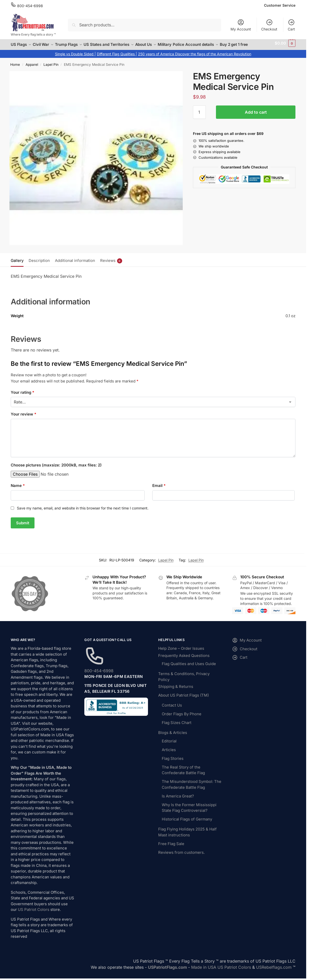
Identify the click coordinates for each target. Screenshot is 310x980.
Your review (24, 419)
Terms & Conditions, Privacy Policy (184, 681)
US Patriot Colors (34, 914)
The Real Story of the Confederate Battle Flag (183, 775)
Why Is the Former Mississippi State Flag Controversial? (189, 813)
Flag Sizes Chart (177, 727)
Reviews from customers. (181, 857)
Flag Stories (173, 763)
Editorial (169, 746)
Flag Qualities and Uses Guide (189, 669)
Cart (291, 25)
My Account (241, 25)
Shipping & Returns (176, 691)
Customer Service (280, 5)
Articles (169, 755)
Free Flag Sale (171, 849)
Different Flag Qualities (116, 59)
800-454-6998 (30, 6)
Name (18, 490)
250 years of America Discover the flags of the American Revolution (195, 59)
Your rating (22, 397)
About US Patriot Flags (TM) (183, 700)
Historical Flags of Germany (187, 824)
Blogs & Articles (173, 737)
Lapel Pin (51, 69)
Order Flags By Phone (182, 719)
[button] (285, 47)
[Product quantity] (199, 117)
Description (39, 265)
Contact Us (172, 710)
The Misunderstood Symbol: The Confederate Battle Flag (192, 789)
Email (159, 490)
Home (15, 69)
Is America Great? (178, 801)
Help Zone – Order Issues (181, 653)
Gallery (17, 265)
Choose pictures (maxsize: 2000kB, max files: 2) (56, 470)
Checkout (269, 25)
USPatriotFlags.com (167, 972)
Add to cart (256, 117)
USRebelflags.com (274, 972)
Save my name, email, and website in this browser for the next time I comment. (83, 513)
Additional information (75, 265)
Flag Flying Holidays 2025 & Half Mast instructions (187, 837)
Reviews (111, 265)
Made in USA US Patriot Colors (221, 972)
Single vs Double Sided (75, 59)
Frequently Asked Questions (184, 660)
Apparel (32, 69)
